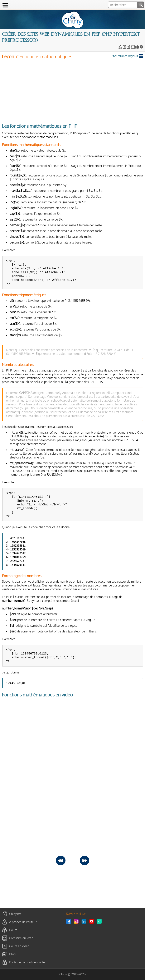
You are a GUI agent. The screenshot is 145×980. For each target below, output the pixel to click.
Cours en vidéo (19, 946)
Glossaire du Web (21, 938)
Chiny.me (15, 914)
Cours (13, 930)
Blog (12, 954)
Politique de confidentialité (27, 962)
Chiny (63, 974)
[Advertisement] (72, 90)
